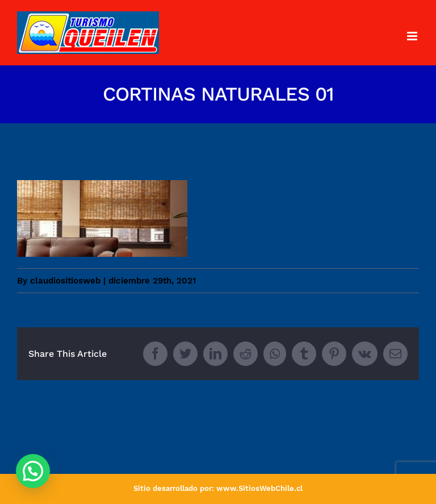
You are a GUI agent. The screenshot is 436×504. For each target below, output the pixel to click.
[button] (33, 471)
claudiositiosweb (65, 281)
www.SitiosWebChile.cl (259, 488)
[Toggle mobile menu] (413, 36)
